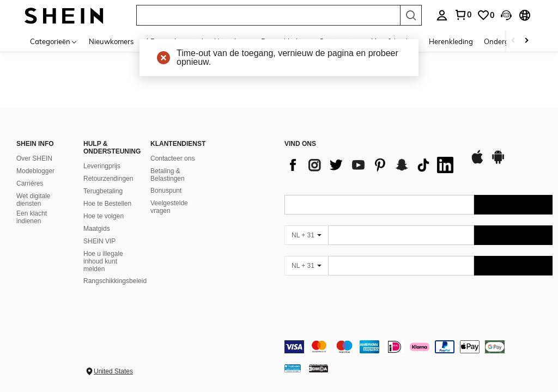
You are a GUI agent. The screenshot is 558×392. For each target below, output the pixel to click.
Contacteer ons (172, 158)
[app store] (477, 162)
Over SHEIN (34, 158)
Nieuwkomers (111, 41)
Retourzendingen (108, 179)
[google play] (498, 162)
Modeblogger (35, 171)
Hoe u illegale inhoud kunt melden (103, 261)
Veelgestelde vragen (169, 207)
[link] (486, 15)
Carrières (30, 183)
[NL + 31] (306, 235)
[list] (372, 165)
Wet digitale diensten (33, 200)
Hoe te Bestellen (107, 204)
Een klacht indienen (32, 217)
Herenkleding (451, 41)
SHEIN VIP (99, 241)
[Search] (411, 15)
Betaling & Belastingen (168, 175)
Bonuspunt (166, 191)
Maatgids (97, 229)
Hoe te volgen (104, 216)
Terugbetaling (103, 191)
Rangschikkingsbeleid (115, 281)
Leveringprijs (102, 166)
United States (113, 371)
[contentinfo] (418, 347)
